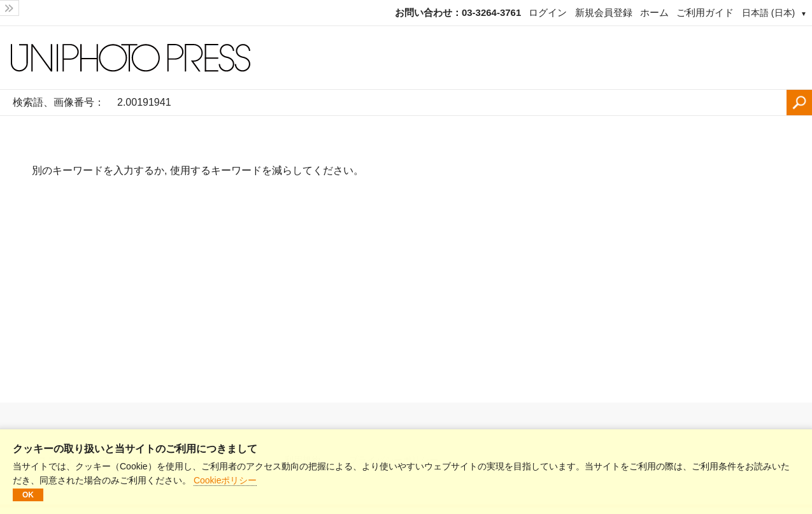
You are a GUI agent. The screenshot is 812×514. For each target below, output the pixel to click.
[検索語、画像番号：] (449, 103)
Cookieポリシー (225, 480)
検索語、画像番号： (59, 102)
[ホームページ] (406, 58)
